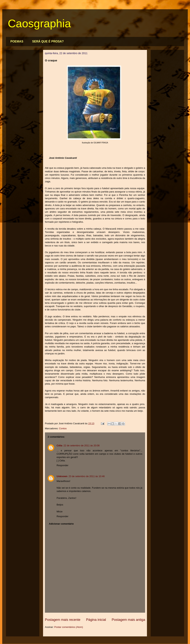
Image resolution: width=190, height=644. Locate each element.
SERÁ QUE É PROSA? (48, 41)
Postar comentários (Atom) (69, 627)
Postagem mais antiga (128, 620)
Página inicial (96, 620)
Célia (59, 445)
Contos (63, 428)
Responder (63, 465)
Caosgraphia (39, 23)
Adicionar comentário (61, 524)
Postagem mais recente (63, 620)
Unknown (62, 476)
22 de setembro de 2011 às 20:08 (81, 445)
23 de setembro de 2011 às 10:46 (87, 476)
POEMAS (17, 41)
